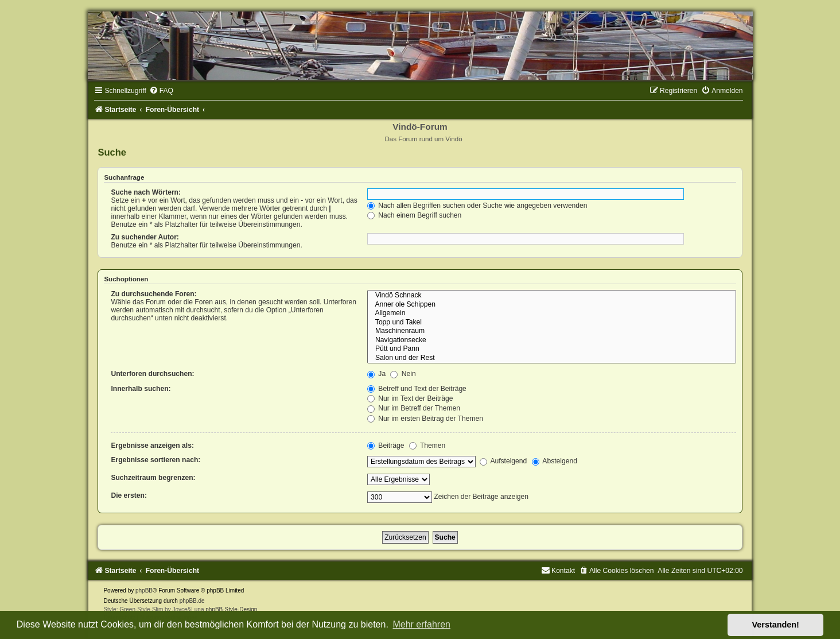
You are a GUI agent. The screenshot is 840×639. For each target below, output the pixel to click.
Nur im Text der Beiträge (410, 398)
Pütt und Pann (552, 349)
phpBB (144, 590)
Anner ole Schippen (552, 305)
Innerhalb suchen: (141, 389)
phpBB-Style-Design (231, 609)
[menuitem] (161, 91)
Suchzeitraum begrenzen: (153, 478)
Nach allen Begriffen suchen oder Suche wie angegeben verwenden (477, 206)
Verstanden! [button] (776, 625)
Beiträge (386, 446)
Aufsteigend (503, 461)
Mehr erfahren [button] (421, 624)
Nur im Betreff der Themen (414, 408)
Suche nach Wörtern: (146, 192)
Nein (403, 374)
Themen (427, 446)
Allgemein (552, 313)
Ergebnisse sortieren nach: (155, 460)
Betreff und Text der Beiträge (417, 389)
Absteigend (555, 461)
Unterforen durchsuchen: (152, 374)
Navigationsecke (552, 340)
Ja (376, 374)
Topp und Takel (552, 323)
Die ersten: (129, 495)
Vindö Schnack (552, 296)
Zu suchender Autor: (145, 237)
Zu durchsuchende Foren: (153, 294)
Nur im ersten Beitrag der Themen (425, 419)
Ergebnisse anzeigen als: (152, 446)
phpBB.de (192, 601)
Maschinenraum (552, 331)
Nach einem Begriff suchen (414, 215)
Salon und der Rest (552, 358)
